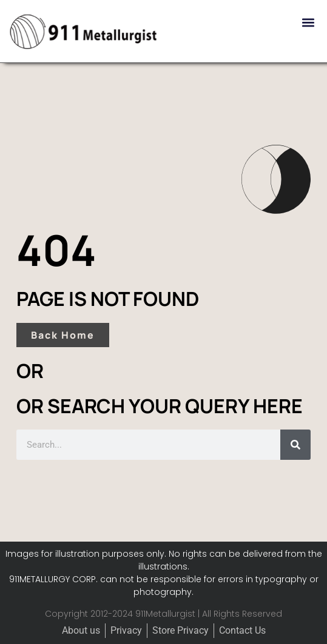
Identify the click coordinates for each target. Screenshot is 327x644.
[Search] (295, 445)
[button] (308, 22)
